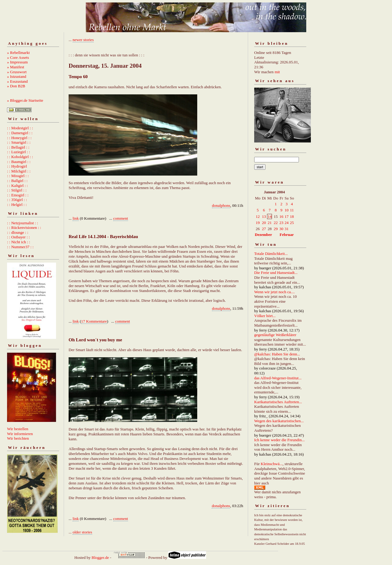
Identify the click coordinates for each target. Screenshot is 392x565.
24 (286, 223)
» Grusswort (17, 72)
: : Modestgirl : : (20, 128)
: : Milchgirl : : (19, 171)
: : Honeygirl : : (19, 138)
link (76, 218)
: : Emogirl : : (18, 195)
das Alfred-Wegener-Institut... (278, 378)
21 (270, 223)
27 (264, 229)
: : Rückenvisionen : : (24, 228)
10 (286, 210)
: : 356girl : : (17, 200)
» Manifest (16, 67)
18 (292, 216)
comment (121, 218)
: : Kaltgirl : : (17, 186)
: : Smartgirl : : (19, 142)
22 (276, 223)
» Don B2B (16, 86)
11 (292, 210)
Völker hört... (265, 316)
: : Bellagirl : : (18, 147)
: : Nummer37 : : (20, 247)
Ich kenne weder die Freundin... (279, 440)
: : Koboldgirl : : (20, 157)
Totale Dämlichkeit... (271, 254)
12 (258, 216)
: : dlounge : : (18, 232)
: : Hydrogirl (17, 166)
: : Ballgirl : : (17, 181)
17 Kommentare (94, 321)
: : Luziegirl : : (19, 152)
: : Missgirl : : (18, 176)
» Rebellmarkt (18, 53)
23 (281, 223)
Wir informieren (20, 434)
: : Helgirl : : (17, 205)
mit (277, 72)
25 (292, 223)
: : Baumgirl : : (19, 162)
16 (281, 216)
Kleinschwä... (271, 464)
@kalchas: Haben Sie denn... (277, 354)
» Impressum (17, 62)
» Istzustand (17, 76)
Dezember (263, 235)
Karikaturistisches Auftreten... (278, 402)
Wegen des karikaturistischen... (279, 421)
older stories (82, 532)
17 (286, 216)
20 (264, 223)
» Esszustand (17, 81)
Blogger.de (100, 557)
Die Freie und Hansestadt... (276, 273)
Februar (287, 235)
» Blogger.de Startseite (25, 100)
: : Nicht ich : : (19, 242)
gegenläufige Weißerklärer (275, 335)
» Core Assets (18, 57)
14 (270, 216)
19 (258, 223)
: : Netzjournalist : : (23, 223)
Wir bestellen (18, 429)
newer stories (83, 40)
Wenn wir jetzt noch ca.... (275, 292)
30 (281, 229)
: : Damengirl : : (20, 133)
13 (264, 216)
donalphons (221, 205)
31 (286, 229)
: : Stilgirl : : (17, 190)
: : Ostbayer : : (18, 237)
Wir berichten (18, 438)
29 (276, 229)
